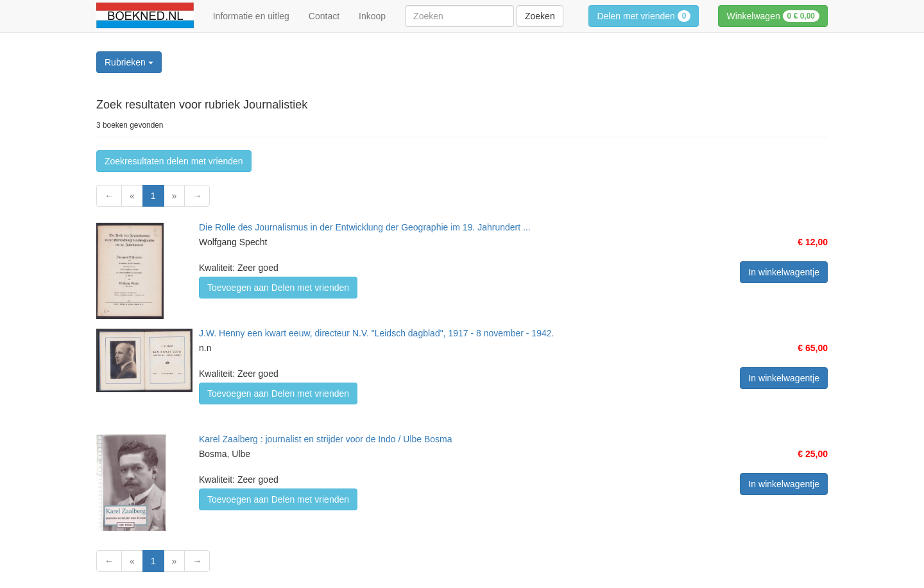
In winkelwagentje (784, 272)
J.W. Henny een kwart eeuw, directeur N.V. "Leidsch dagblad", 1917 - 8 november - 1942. (376, 333)
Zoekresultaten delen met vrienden (174, 161)
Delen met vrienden (644, 16)
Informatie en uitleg (251, 16)
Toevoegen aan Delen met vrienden (278, 288)
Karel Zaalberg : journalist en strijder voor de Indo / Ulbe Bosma (326, 439)
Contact (324, 16)
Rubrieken (129, 62)
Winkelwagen (773, 16)
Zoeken (540, 16)
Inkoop (372, 16)
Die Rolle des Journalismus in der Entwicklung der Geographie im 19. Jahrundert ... (365, 227)
